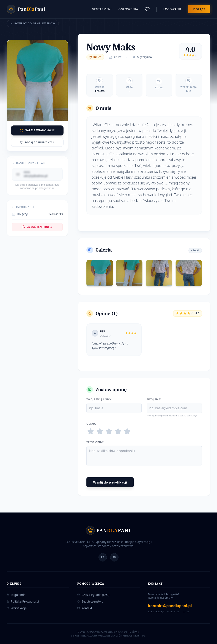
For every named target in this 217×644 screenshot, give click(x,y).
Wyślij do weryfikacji (110, 482)
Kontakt (85, 608)
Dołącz (199, 9)
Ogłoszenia (128, 9)
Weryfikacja (17, 608)
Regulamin (16, 595)
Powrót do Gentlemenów (33, 23)
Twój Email (155, 400)
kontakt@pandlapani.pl (170, 606)
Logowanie (172, 9)
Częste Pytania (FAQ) (93, 595)
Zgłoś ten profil (37, 227)
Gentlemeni (102, 9)
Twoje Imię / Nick (99, 400)
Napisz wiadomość (37, 130)
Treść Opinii (95, 442)
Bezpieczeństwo (90, 601)
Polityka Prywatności (23, 601)
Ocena (91, 424)
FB (103, 557)
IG (114, 557)
